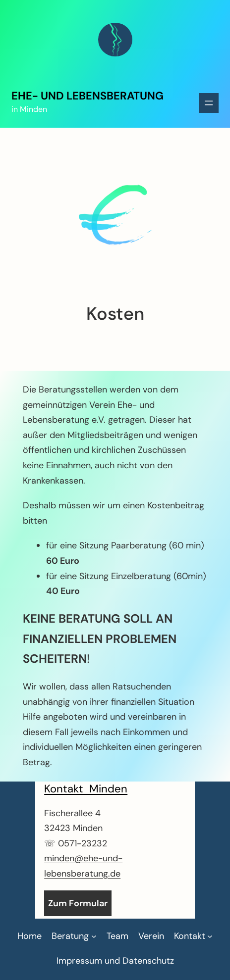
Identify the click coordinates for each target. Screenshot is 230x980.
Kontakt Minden (86, 789)
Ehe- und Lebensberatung (87, 96)
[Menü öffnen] (209, 103)
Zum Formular (78, 903)
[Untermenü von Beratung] (74, 936)
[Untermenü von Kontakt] (193, 936)
